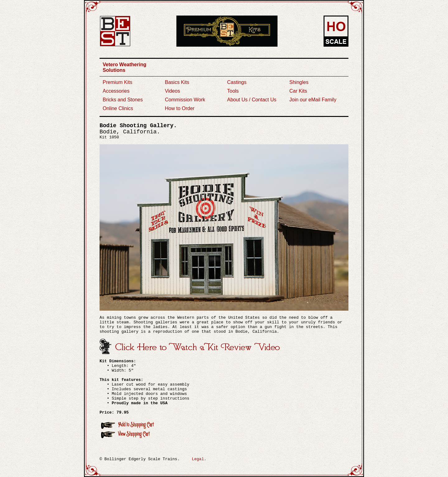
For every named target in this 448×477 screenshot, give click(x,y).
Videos (173, 91)
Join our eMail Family (313, 100)
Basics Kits (177, 82)
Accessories (116, 91)
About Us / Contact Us (252, 100)
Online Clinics (118, 108)
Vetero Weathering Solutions (124, 67)
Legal (198, 459)
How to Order (180, 108)
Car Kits (298, 91)
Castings (237, 82)
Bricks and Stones (123, 100)
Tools (233, 91)
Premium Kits (117, 82)
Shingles (299, 82)
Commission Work (185, 100)
